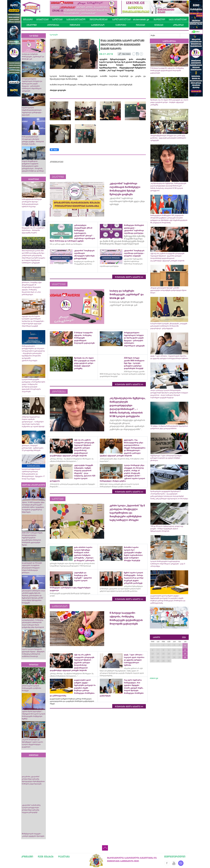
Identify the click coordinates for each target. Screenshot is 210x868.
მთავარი (28, 19)
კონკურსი (178, 25)
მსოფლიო (159, 19)
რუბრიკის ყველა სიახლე (129, 277)
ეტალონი (32, 25)
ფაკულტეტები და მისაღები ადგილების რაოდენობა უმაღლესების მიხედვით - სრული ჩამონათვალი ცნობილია (32, 568)
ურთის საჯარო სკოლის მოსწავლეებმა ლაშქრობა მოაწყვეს (31, 688)
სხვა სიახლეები (178, 19)
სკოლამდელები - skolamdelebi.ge (131, 19)
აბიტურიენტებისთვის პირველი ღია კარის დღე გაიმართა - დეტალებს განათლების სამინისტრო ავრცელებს (168, 138)
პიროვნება (53, 25)
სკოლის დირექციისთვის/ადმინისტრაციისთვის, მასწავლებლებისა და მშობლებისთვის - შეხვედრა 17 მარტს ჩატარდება (33, 474)
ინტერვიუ (75, 25)
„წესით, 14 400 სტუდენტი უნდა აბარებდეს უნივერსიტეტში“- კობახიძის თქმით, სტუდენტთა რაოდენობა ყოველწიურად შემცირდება (33, 507)
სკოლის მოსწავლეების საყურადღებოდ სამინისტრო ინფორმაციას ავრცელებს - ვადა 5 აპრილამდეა (168, 564)
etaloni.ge (154, 678)
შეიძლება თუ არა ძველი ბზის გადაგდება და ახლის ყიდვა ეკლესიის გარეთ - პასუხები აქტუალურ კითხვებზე (169, 102)
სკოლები (57, 19)
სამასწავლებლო (76, 19)
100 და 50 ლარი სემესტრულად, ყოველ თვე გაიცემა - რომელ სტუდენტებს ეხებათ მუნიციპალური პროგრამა (167, 529)
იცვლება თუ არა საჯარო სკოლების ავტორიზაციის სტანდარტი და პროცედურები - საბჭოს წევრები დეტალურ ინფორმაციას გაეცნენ (33, 321)
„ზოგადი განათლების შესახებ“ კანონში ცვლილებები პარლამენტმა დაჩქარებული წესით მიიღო (168, 290)
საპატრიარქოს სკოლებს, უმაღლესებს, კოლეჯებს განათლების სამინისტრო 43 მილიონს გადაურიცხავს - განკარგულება (169, 326)
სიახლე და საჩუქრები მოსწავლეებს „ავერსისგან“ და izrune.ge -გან (33, 57)
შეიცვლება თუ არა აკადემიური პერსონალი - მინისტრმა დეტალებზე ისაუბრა (33, 230)
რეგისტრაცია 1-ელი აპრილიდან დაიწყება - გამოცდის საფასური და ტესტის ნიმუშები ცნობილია (167, 458)
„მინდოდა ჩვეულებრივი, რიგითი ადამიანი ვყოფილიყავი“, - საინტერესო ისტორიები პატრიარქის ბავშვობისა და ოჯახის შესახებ (33, 422)
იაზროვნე (121, 25)
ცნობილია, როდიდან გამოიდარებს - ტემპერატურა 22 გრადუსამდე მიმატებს (33, 448)
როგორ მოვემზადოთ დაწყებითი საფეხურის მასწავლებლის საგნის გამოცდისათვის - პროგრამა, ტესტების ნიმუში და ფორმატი (33, 166)
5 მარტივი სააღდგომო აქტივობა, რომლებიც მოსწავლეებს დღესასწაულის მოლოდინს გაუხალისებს (167, 71)
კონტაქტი (27, 856)
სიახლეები (42, 19)
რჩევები (140, 25)
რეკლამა (64, 856)
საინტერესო (98, 25)
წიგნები (159, 25)
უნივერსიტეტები (99, 19)
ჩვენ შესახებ (46, 856)
